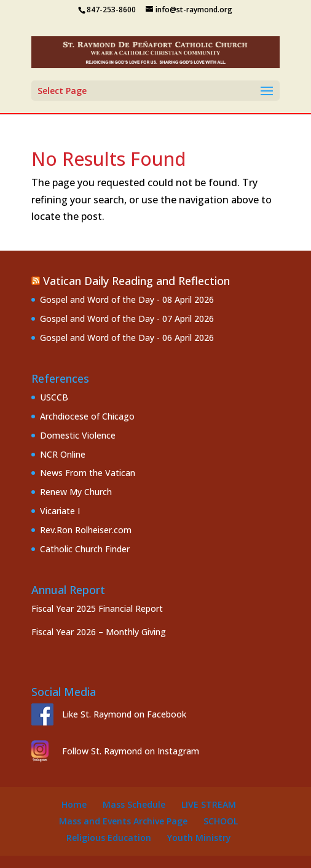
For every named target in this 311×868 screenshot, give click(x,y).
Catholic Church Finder (85, 549)
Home (74, 804)
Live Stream (209, 804)
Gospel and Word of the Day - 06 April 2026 (127, 338)
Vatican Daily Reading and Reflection (136, 281)
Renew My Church (76, 492)
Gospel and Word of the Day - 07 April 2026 (127, 319)
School (221, 821)
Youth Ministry (199, 838)
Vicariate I (60, 511)
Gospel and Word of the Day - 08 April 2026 (127, 299)
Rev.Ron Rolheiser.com (86, 530)
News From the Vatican (88, 473)
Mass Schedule (134, 804)
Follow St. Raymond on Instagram (131, 751)
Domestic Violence (78, 435)
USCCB (54, 397)
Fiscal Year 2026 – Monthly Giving (99, 632)
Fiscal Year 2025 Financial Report (97, 608)
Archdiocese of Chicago (87, 416)
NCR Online (63, 454)
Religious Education (109, 838)
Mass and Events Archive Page (123, 821)
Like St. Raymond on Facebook (124, 714)
